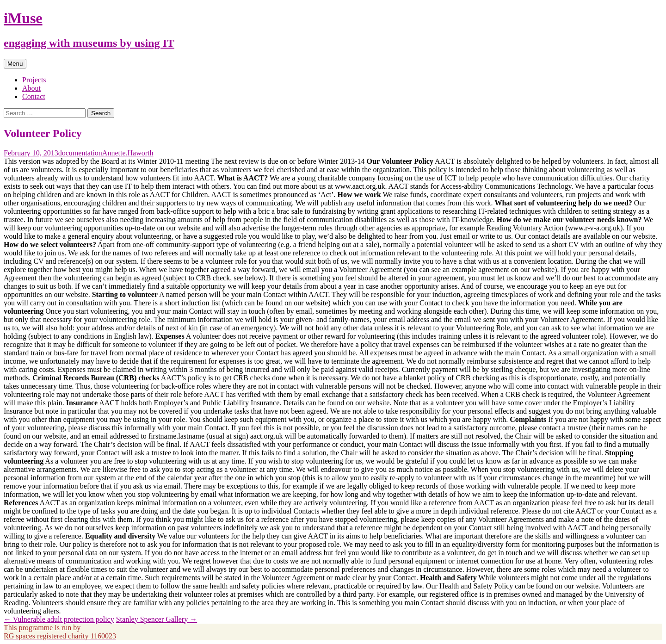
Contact (34, 96)
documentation (80, 153)
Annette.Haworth (128, 153)
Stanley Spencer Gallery (157, 619)
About (31, 88)
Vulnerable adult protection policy (59, 619)
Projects (34, 80)
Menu (15, 64)
